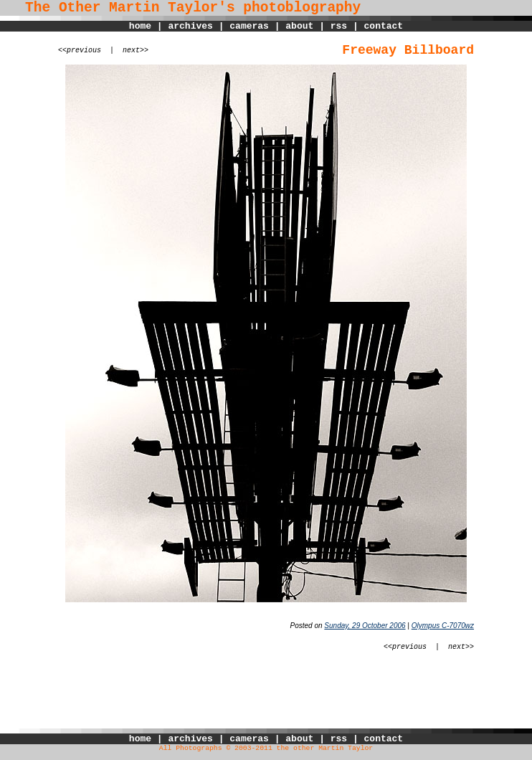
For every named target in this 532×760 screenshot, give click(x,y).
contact (384, 26)
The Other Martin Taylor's (118, 8)
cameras (249, 26)
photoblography (302, 8)
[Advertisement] (266, 696)
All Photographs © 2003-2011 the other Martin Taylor (266, 748)
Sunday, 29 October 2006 (365, 626)
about (299, 26)
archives (190, 26)
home (140, 26)
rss (339, 26)
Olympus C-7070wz (443, 626)
